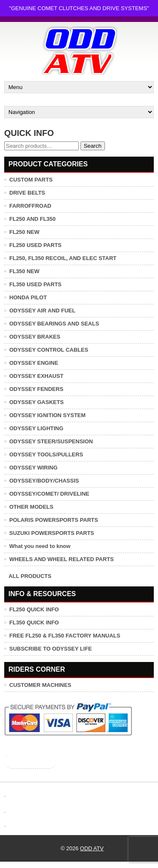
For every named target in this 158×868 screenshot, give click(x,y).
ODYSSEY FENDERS (36, 389)
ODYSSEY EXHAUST (36, 376)
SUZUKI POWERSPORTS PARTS (52, 533)
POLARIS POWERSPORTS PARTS (54, 520)
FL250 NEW (24, 232)
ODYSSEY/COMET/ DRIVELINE (49, 494)
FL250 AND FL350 (32, 219)
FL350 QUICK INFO (34, 623)
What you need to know (40, 546)
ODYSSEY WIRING (33, 468)
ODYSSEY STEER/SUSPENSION (51, 441)
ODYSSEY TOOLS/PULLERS (46, 454)
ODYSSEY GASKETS (36, 402)
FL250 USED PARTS (35, 245)
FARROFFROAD (30, 206)
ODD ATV (92, 848)
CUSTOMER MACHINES (40, 685)
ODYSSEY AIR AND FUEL (42, 311)
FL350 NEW (24, 271)
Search (93, 146)
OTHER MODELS (31, 507)
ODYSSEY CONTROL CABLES (49, 350)
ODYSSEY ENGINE (34, 363)
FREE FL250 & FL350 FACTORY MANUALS (65, 636)
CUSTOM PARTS (31, 180)
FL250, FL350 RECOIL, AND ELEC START (63, 258)
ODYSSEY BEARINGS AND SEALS (54, 324)
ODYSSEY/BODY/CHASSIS (44, 481)
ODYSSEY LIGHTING (36, 428)
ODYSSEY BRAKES (35, 337)
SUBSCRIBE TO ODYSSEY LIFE (51, 649)
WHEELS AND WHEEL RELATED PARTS (62, 559)
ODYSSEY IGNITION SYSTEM (47, 415)
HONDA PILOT (28, 297)
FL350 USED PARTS (35, 284)
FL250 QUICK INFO (34, 609)
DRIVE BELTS (27, 193)
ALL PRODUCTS (30, 576)
